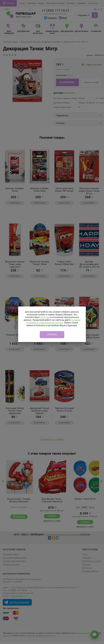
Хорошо (52, 334)
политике (45, 317)
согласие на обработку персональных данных (53, 321)
